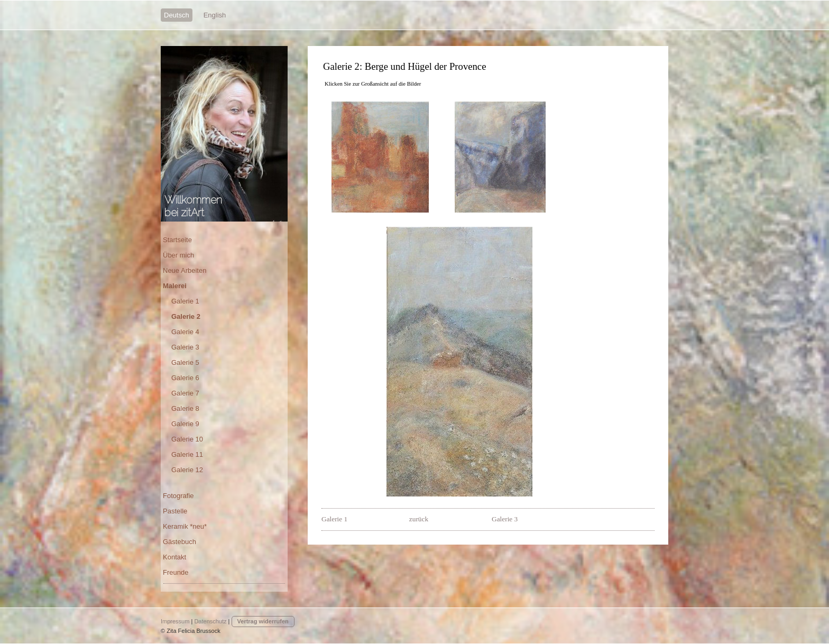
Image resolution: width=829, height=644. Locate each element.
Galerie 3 (505, 519)
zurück (419, 519)
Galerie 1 (335, 519)
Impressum (175, 621)
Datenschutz (210, 621)
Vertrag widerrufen (263, 621)
